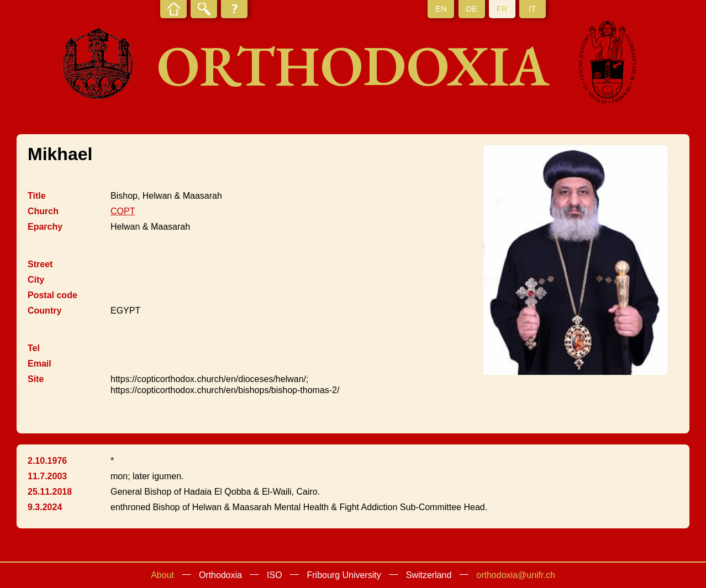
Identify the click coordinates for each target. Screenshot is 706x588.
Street (40, 264)
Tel (34, 348)
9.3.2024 (45, 507)
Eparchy (45, 227)
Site (36, 379)
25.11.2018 (50, 492)
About (162, 575)
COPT (123, 211)
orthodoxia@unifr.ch (516, 575)
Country (44, 311)
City (36, 280)
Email (39, 364)
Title (37, 196)
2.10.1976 (47, 461)
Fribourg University (344, 575)
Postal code (52, 295)
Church (43, 211)
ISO (275, 575)
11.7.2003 (47, 476)
